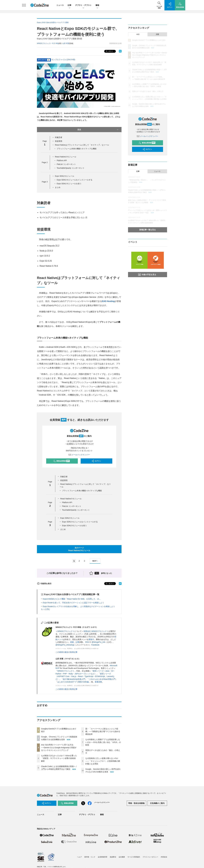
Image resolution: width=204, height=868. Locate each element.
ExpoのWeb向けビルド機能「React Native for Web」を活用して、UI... (72, 599)
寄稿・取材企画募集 (136, 803)
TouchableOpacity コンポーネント (71, 168)
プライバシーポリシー (150, 857)
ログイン (96, 461)
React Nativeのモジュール (66, 157)
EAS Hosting (108, 301)
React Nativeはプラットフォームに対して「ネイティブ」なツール (82, 145)
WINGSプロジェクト (66, 631)
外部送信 (164, 857)
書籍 (97, 5)
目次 (98, 130)
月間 (157, 34)
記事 (69, 5)
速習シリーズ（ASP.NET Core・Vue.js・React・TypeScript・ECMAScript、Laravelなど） (85, 676)
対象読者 (59, 137)
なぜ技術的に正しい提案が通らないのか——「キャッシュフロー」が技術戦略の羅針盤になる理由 (103, 761)
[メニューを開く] (24, 5)
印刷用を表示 (44, 584)
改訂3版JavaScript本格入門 (74, 679)
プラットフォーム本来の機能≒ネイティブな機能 (77, 149)
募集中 (91, 639)
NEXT (96, 561)
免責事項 (113, 857)
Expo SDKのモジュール (65, 176)
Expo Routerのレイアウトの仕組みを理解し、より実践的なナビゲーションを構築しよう (79, 606)
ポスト (109, 51)
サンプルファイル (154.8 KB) (63, 60)
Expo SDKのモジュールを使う (69, 184)
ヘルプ (79, 857)
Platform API (62, 160)
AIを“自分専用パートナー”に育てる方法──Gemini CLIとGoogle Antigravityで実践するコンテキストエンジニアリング (59, 748)
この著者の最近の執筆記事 (66, 652)
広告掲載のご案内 (157, 803)
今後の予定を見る (147, 275)
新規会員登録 (61, 461)
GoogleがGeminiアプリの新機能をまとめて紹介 (149, 40)
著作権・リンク (90, 857)
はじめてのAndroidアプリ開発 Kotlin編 (73, 682)
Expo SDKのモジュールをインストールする (75, 180)
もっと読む (46, 609)
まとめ (58, 187)
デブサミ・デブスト (83, 5)
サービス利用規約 (134, 857)
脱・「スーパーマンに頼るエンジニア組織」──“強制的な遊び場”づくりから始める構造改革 (103, 731)
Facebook (95, 645)
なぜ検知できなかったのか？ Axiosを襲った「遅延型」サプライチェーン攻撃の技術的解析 (59, 758)
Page (45, 162)
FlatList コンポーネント (66, 164)
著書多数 (98, 682)
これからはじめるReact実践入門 (102, 679)
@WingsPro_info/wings (65, 645)
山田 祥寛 (66, 43)
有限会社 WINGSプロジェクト (96, 631)
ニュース (60, 5)
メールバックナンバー (79, 455)
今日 (138, 34)
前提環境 (59, 141)
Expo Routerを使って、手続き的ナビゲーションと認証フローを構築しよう (73, 603)
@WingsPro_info (99, 642)
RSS (87, 642)
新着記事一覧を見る (148, 230)
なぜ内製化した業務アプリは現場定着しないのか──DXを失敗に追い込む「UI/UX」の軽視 (103, 742)
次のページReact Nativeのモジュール (79, 549)
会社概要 (122, 857)
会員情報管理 (103, 857)
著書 (72, 642)
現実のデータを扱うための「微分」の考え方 (148, 91)
